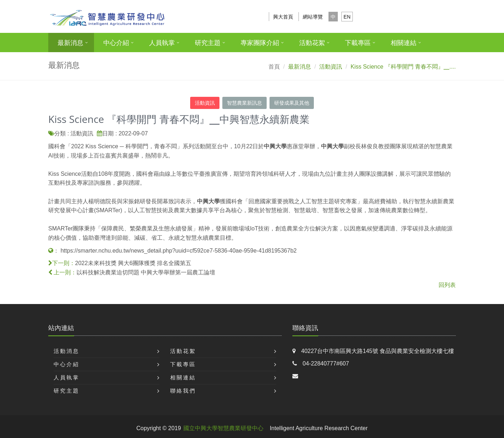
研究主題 (208, 43)
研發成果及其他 (292, 103)
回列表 (447, 285)
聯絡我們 (183, 391)
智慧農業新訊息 (244, 103)
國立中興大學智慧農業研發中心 (223, 428)
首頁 (274, 67)
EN (347, 17)
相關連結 (404, 43)
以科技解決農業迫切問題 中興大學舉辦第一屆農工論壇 (146, 272)
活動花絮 (312, 43)
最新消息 (70, 43)
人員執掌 (162, 43)
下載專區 (358, 43)
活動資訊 (205, 103)
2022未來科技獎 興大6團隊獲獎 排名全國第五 (133, 263)
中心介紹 (116, 43)
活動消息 (66, 351)
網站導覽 (313, 17)
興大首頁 (283, 17)
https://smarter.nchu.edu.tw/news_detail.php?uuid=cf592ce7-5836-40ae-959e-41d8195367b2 (178, 251)
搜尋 (446, 17)
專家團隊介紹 (260, 43)
